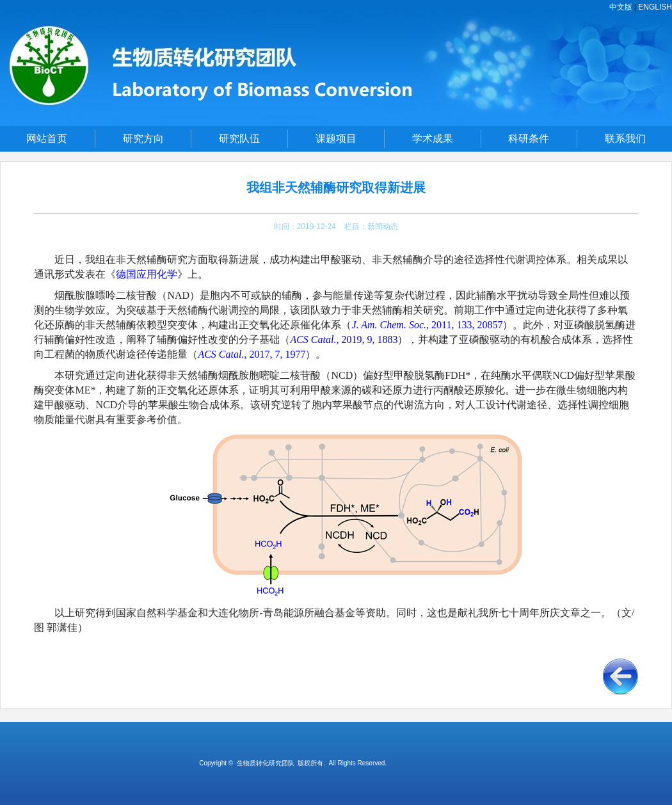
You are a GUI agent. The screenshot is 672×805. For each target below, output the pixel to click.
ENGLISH (655, 7)
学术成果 (433, 139)
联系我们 (625, 139)
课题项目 (336, 139)
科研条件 (529, 139)
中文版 (621, 7)
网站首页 (47, 139)
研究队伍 (239, 139)
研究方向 (143, 139)
